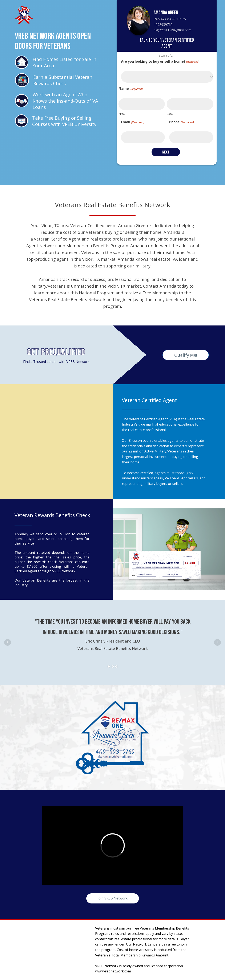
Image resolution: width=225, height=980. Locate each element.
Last (170, 114)
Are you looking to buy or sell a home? (160, 61)
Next (217, 642)
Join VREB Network (112, 898)
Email (132, 122)
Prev (8, 642)
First (122, 114)
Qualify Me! (186, 355)
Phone (181, 122)
